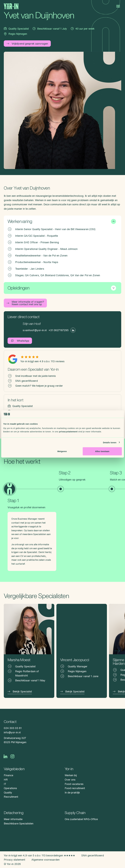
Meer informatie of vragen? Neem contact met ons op (25, 303)
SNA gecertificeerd (93, 855)
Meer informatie (13, 819)
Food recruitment (75, 788)
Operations (10, 788)
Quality (8, 792)
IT (5, 784)
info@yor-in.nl (12, 732)
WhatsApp (20, 341)
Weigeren (62, 451)
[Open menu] (118, 6)
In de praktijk (72, 792)
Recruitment (11, 797)
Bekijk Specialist (20, 691)
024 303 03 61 (13, 728)
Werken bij (71, 775)
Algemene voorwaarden (46, 860)
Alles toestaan (102, 451)
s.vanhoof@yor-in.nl (35, 330)
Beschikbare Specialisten (19, 823)
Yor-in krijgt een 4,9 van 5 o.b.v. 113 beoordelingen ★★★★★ (39, 855)
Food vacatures (74, 784)
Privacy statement (14, 860)
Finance (8, 775)
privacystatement (68, 432)
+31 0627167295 (59, 330)
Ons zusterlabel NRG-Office (81, 819)
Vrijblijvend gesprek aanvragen (27, 44)
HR (6, 780)
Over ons (70, 780)
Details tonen (110, 442)
